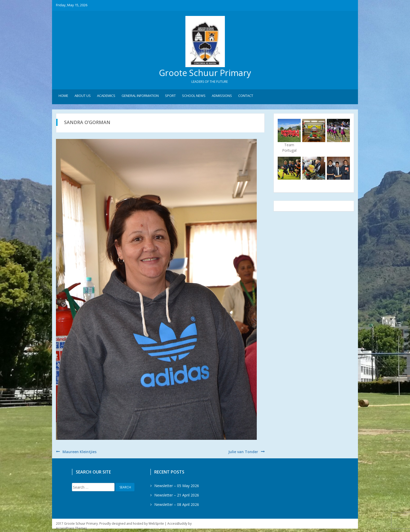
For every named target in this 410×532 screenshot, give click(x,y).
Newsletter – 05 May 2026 (177, 487)
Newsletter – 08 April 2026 (177, 506)
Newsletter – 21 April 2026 (177, 496)
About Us (83, 97)
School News (194, 97)
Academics (106, 97)
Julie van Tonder (243, 453)
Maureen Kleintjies (79, 453)
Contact (246, 97)
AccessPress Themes (71, 530)
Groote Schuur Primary (205, 73)
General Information (140, 97)
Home (63, 97)
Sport (170, 97)
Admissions (222, 97)
